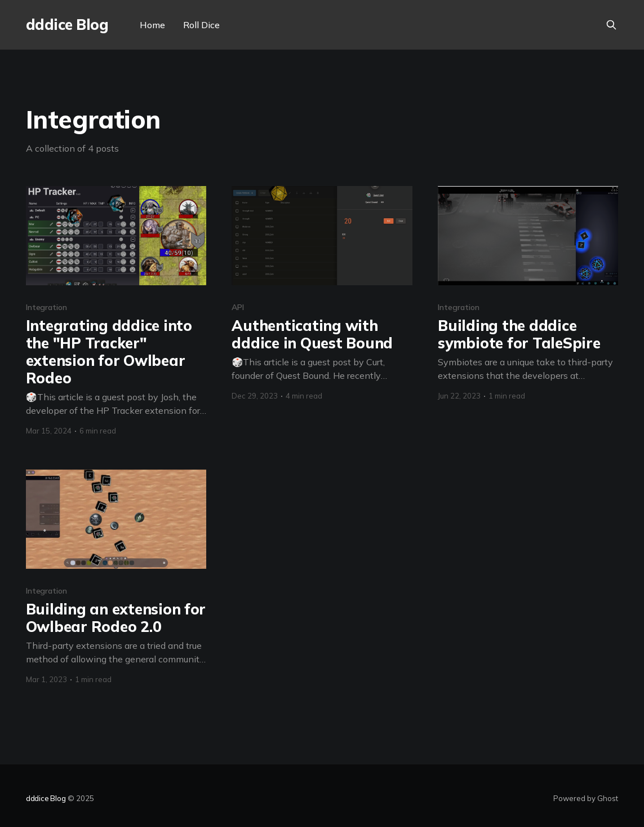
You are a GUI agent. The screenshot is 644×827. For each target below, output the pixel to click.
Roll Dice (201, 25)
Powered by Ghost (586, 798)
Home (152, 25)
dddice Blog (67, 25)
